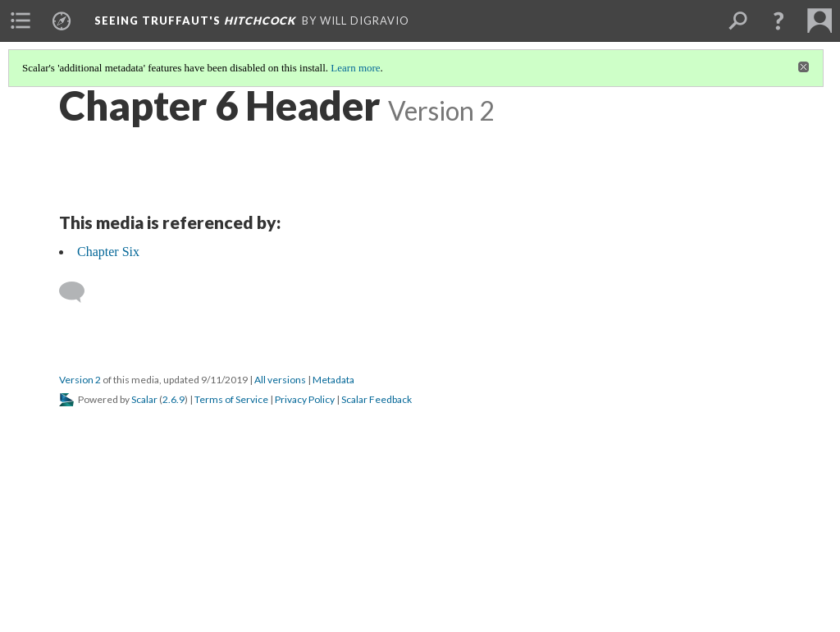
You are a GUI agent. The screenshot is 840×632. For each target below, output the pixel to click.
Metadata (333, 380)
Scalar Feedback (377, 399)
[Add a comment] (79, 292)
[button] (778, 21)
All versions (280, 380)
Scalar (144, 399)
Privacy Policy (305, 399)
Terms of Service (231, 399)
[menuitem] (21, 21)
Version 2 (80, 380)
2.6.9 (173, 399)
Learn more (355, 68)
